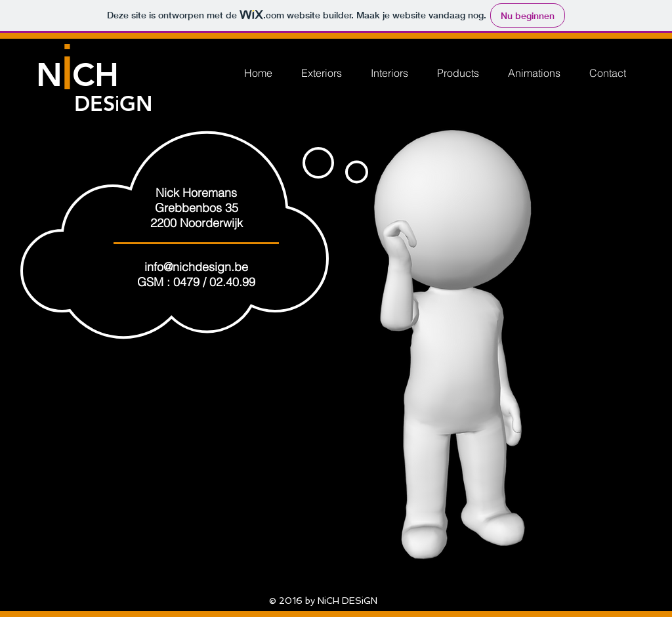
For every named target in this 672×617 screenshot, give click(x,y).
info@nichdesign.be (196, 267)
